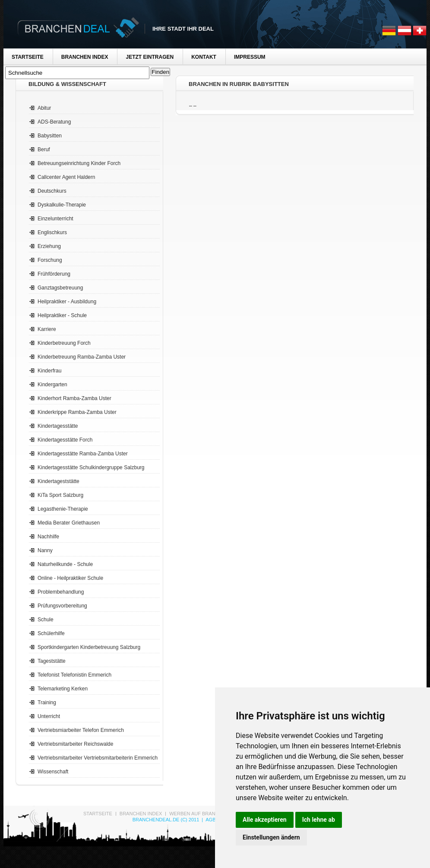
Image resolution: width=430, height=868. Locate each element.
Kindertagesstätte (58, 426)
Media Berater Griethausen (69, 523)
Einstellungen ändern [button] (271, 837)
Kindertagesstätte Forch (65, 440)
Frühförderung (54, 274)
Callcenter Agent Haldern (66, 177)
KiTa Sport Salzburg (60, 495)
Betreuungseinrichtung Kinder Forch (79, 163)
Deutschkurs (52, 191)
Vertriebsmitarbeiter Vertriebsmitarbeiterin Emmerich (98, 758)
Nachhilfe (48, 537)
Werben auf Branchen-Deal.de (210, 814)
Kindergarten (52, 385)
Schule (46, 620)
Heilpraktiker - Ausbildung (67, 302)
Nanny (45, 550)
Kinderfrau (49, 371)
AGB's (213, 820)
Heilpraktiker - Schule (62, 315)
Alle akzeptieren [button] (265, 820)
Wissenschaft (53, 772)
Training (47, 703)
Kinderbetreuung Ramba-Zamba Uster (82, 357)
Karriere (47, 329)
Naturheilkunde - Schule (65, 564)
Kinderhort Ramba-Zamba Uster (74, 398)
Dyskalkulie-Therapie (62, 205)
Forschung (50, 260)
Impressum (250, 57)
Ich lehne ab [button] (319, 820)
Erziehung (49, 246)
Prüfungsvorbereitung (62, 606)
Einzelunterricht (55, 219)
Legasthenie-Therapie (63, 509)
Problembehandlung (61, 592)
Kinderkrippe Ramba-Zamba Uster (77, 412)
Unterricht (49, 716)
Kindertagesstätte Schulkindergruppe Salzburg (91, 467)
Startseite (28, 57)
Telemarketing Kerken (63, 689)
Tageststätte (52, 661)
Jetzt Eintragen (150, 57)
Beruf (44, 149)
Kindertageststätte (58, 481)
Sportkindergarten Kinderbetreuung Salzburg (89, 647)
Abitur (44, 108)
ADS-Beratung (54, 122)
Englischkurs (52, 232)
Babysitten (50, 136)
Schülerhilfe (51, 633)
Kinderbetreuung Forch (64, 343)
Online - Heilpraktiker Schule (70, 578)
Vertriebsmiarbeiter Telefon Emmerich (81, 730)
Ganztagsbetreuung (60, 288)
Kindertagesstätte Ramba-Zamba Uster (83, 454)
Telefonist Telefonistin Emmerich (74, 675)
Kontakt (204, 57)
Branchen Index (85, 57)
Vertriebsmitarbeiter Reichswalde (75, 744)
